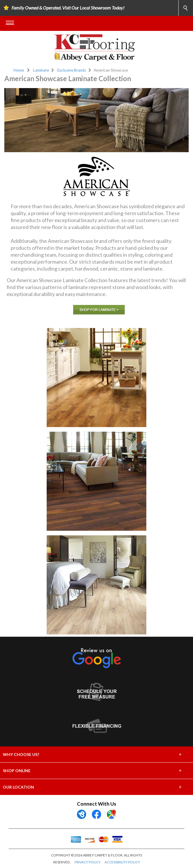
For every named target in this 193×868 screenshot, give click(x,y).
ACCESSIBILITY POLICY (122, 862)
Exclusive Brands (72, 70)
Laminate (41, 70)
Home (19, 70)
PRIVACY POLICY (88, 862)
